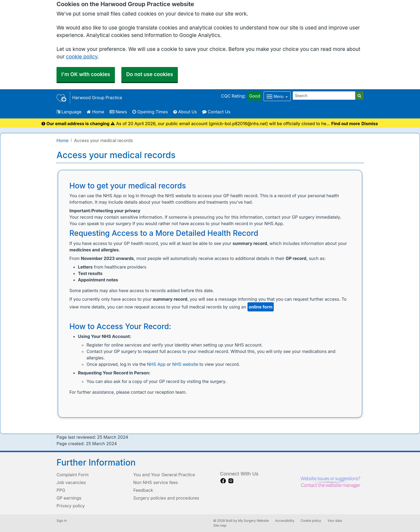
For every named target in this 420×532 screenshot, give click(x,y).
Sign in (62, 521)
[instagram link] (231, 481)
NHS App (156, 364)
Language (69, 112)
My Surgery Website (254, 521)
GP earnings (69, 498)
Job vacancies (71, 482)
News (118, 112)
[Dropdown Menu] (277, 96)
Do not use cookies (150, 74)
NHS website (185, 364)
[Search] (324, 96)
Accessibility (285, 521)
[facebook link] (223, 481)
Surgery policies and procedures (166, 498)
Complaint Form (73, 475)
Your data (335, 521)
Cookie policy (311, 521)
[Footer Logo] (330, 483)
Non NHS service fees (156, 482)
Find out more (346, 124)
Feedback (143, 490)
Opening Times (150, 112)
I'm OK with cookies (86, 74)
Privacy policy (71, 506)
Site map (220, 525)
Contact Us (216, 112)
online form (261, 307)
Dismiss (370, 124)
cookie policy (82, 57)
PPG (61, 490)
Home (95, 112)
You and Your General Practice (164, 475)
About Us (185, 112)
